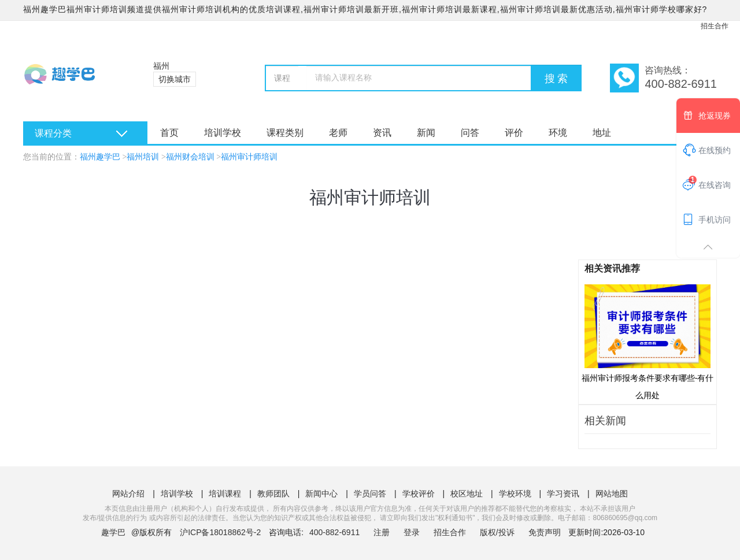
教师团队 (273, 494)
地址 (602, 133)
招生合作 (715, 26)
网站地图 (612, 494)
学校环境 (515, 494)
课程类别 (285, 133)
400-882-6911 (336, 532)
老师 (338, 133)
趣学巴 (113, 532)
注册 (382, 532)
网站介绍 (128, 494)
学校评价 (419, 494)
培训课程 (225, 494)
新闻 (426, 133)
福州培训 (143, 157)
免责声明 (545, 532)
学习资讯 (563, 494)
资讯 (382, 133)
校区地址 (467, 494)
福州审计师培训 (249, 157)
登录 (412, 532)
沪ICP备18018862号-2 (220, 532)
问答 (470, 133)
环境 (558, 133)
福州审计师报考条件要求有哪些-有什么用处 (648, 342)
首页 (169, 133)
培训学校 (223, 133)
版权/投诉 (497, 532)
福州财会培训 (190, 157)
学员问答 (370, 494)
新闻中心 (321, 494)
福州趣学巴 (100, 157)
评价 (514, 133)
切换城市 (175, 79)
